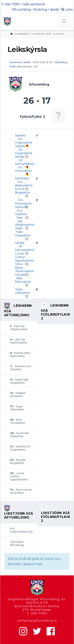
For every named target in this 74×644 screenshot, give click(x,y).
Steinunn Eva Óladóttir (21, 211)
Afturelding (21, 10)
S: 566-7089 (10, 4)
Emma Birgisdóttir (23, 191)
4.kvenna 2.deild (20, 62)
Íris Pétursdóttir (23, 169)
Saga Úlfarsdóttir (23, 291)
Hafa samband (33, 4)
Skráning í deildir (46, 10)
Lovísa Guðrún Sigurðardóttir (24, 257)
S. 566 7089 (37, 613)
